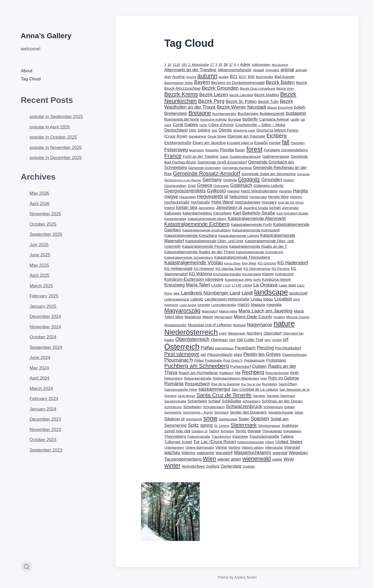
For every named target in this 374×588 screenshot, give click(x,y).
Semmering (173, 412)
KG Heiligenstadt (178, 269)
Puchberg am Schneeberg (197, 366)
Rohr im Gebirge (284, 378)
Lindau (256, 299)
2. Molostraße (199, 65)
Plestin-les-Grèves (262, 354)
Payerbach (245, 348)
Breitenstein (176, 113)
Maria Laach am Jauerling (265, 311)
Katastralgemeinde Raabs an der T (258, 246)
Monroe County (298, 317)
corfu (203, 125)
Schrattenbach (214, 407)
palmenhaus (224, 348)
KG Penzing (280, 269)
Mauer (208, 317)
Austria (178, 77)
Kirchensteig (252, 274)
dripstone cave (244, 130)
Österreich (182, 347)
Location (283, 299)
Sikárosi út (175, 419)
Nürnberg (255, 333)
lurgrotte (204, 305)
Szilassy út (199, 431)
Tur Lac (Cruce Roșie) (215, 442)
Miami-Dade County (253, 317)
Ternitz (241, 431)
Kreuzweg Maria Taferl (187, 285)
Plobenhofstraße (294, 355)
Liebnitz (197, 299)
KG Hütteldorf (204, 269)
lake (177, 293)
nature (284, 324)
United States (289, 442)
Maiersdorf (210, 311)
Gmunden (272, 180)
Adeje (245, 64)
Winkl (289, 459)
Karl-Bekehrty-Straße (254, 213)
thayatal (254, 431)
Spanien (260, 419)
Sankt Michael (186, 396)
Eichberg (276, 136)
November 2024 (45, 327)
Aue (168, 77)
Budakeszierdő (272, 114)
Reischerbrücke (277, 373)
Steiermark (244, 425)
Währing (188, 453)
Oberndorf (273, 333)
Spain (244, 419)
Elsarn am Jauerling (209, 143)
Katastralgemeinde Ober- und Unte (214, 241)
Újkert (270, 442)
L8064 (247, 285)
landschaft (298, 293)
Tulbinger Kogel (178, 442)
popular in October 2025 (53, 137)
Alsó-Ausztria (280, 65)
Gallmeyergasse (276, 156)
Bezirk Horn (285, 89)
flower (240, 150)
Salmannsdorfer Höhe (181, 390)
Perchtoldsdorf (288, 348)
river (264, 378)
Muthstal (239, 325)
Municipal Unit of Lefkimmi (210, 325)
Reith (295, 373)
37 (231, 65)
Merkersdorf (223, 317)
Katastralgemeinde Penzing (205, 246)
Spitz (193, 425)
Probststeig (276, 360)
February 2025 (44, 296)
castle (295, 119)
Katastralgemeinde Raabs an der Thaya (200, 252)
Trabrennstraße (199, 437)
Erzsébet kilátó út (240, 143)
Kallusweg (173, 213)
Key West (249, 263)
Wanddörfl (224, 453)
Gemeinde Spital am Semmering (269, 174)
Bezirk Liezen (214, 94)
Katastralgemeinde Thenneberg (242, 257)
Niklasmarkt (237, 333)
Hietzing (296, 197)
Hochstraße (200, 202)
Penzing (265, 348)
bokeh (300, 107)
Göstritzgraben (175, 186)
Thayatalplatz (272, 431)
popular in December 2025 (56, 158)
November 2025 (45, 214)
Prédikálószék (254, 360)
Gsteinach (241, 185)
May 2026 (39, 193)
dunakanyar (197, 136)
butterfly (250, 119)
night (223, 333)
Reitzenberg (173, 378)
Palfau (207, 348)
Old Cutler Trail (250, 340)
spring (206, 425)
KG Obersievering (257, 269)
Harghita (285, 191)
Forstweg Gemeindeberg (286, 150)
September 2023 (46, 450)
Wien (209, 459)
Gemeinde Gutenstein (204, 168)
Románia (174, 384)
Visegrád (292, 447)
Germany (212, 180)
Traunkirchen (221, 437)
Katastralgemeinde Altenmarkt (257, 218)
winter (172, 466)
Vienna (221, 447)
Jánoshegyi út (229, 207)
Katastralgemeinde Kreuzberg (191, 235)
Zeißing (213, 466)
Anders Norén (245, 577)
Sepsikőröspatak (281, 412)
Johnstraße (290, 208)
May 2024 (39, 368)
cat (303, 119)
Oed (232, 340)
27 (212, 65)
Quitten (259, 366)
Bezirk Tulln (268, 102)
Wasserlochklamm (252, 453)
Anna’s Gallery (46, 36)
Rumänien (270, 384)
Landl (247, 293)
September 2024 (46, 347)
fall (286, 142)
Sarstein (259, 396)
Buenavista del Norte (182, 119)
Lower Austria (188, 305)
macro (243, 305)
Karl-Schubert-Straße (292, 213)
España (261, 143)
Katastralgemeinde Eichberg (197, 224)
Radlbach (226, 373)
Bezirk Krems (181, 94)
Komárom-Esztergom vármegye (194, 279)
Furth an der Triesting (201, 156)
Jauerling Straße (256, 208)
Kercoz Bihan (232, 263)
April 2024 (40, 378)
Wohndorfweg (193, 466)
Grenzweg (221, 186)
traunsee (240, 436)
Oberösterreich (192, 339)
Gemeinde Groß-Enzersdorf (222, 162)
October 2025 (43, 224)
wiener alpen (229, 459)
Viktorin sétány (253, 447)
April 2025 (40, 275)
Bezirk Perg (211, 101)
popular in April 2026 (50, 127)
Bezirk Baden (280, 82)
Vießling (234, 447)
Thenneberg (175, 436)
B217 (243, 77)
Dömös (225, 130)
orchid (277, 340)
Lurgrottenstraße (224, 305)
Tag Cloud (31, 79)
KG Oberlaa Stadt (229, 269)
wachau (172, 453)
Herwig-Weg (278, 197)
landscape (271, 292)
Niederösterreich (191, 332)
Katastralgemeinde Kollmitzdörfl (256, 230)
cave (168, 125)
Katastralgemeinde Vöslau (194, 263)
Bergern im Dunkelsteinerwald (238, 83)
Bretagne (200, 113)
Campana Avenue (274, 119)
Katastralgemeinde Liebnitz (239, 236)
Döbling (204, 130)
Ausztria (191, 77)
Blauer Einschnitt (280, 107)
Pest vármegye (182, 354)
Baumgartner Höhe (179, 83)
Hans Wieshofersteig (259, 191)
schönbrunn (173, 407)
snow (210, 418)
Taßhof (214, 431)
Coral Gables (185, 125)
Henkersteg (258, 197)
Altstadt (258, 70)
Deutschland (176, 130)
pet (203, 355)
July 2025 (39, 245)
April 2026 (40, 204)
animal (287, 70)
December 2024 (45, 316)
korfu (257, 280)
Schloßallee (232, 401)
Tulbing (287, 436)
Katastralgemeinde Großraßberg (207, 230)
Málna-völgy (228, 311)
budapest (296, 113)
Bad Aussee (285, 77)
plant (238, 355)
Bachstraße (264, 77)
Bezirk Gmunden (220, 88)
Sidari (299, 412)
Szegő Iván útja (177, 431)
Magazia (258, 305)
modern (279, 317)
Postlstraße (213, 360)
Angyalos (272, 70)
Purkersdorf (241, 366)
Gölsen (289, 180)
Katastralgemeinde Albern (207, 219)
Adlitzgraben (261, 65)
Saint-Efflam (288, 384)
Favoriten (298, 143)
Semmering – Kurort (198, 412)
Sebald (289, 407)
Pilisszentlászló (220, 355)
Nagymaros (260, 325)
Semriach (221, 412)
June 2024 (40, 358)
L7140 (237, 285)
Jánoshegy (207, 208)
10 (169, 65)
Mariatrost (193, 317)
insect (170, 208)
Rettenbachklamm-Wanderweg (236, 378)
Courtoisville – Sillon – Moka (260, 125)
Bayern (202, 82)
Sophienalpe (228, 419)
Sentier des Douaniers (248, 412)
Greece (205, 185)
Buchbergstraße (224, 114)
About (26, 71)
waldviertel (205, 453)
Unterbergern (174, 447)
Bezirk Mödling (266, 95)
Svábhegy (290, 426)
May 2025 (39, 265)
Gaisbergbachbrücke (245, 157)
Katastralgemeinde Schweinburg (189, 257)
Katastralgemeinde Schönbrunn (259, 252)
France (173, 156)
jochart (275, 208)
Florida (227, 150)
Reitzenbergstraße (198, 378)
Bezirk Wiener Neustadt (242, 107)
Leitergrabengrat (177, 299)
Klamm (268, 274)
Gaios (224, 157)
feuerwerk (196, 150)
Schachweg (197, 401)
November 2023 (45, 430)
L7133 (227, 285)
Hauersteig (188, 197)
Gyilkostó (216, 191)
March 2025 (41, 286)
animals (301, 70)
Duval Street (217, 136)
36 (226, 64)
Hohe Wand (222, 202)
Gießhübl (230, 180)
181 (184, 65)
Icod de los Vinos (291, 202)
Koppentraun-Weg (238, 280)
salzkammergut (214, 389)
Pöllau (199, 360)
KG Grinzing (267, 263)
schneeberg (251, 401)
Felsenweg (176, 150)
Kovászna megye (276, 279)
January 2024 (43, 409)
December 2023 (45, 419)
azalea (224, 77)
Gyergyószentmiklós (185, 191)
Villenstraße (274, 447)
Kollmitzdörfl (284, 274)
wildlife (277, 459)
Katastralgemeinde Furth (251, 225)
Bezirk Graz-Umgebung (258, 89)
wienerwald (257, 459)
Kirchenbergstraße (227, 274)
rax (238, 373)
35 (220, 65)
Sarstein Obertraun (281, 396)
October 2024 (43, 337)
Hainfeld (233, 191)
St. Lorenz (222, 426)
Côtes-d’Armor (221, 125)
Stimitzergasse (269, 426)
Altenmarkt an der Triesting (190, 70)
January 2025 (43, 306)
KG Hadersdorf (293, 263)
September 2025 (46, 234)
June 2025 (40, 255)
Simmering (194, 419)
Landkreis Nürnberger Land (211, 293)
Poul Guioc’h (233, 360)
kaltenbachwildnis (197, 213)
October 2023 (43, 440)
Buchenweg (248, 113)
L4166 (216, 285)
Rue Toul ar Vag (251, 384)
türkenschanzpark (251, 442)
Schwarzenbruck (244, 406)
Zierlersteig (231, 466)
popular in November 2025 (56, 148)
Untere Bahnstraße (200, 447)
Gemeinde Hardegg (237, 168)
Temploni (227, 431)
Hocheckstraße (177, 202)
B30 (251, 77)
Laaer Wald (287, 285)
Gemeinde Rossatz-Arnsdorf (207, 173)
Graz (192, 186)
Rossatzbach (197, 384)
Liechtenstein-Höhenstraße (227, 299)
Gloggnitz (249, 179)
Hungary (269, 202)
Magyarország (182, 311)
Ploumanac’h (179, 360)
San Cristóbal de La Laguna (255, 389)
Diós (193, 130)
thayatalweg (292, 431)
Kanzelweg (222, 213)
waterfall (280, 453)
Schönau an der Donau (282, 401)
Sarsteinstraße (175, 401)
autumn (207, 76)
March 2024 (41, 388)
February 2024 (44, 399)
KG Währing (201, 274)
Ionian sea (187, 207)
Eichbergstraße (178, 143)
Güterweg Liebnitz (269, 186)
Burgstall (235, 119)
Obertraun (219, 340)
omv (268, 340)
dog (215, 130)
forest (255, 149)
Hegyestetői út (213, 196)
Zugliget (249, 466)
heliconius (239, 197)
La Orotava (265, 285)
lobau (268, 299)
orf (285, 339)
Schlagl (214, 401)
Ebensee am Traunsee (246, 136)
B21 (234, 76)
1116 (176, 65)
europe (275, 143)
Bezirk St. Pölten (241, 101)
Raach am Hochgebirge (198, 373)
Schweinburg (273, 407)
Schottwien (192, 407)
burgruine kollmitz (213, 119)
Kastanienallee (175, 219)
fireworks (212, 150)
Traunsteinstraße (264, 436)
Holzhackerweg (247, 202)
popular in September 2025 (56, 117)
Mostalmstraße (176, 325)
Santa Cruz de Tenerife (224, 395)
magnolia (274, 305)
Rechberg (253, 372)
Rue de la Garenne (225, 384)
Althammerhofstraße (235, 70)
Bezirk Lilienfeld (241, 95)
